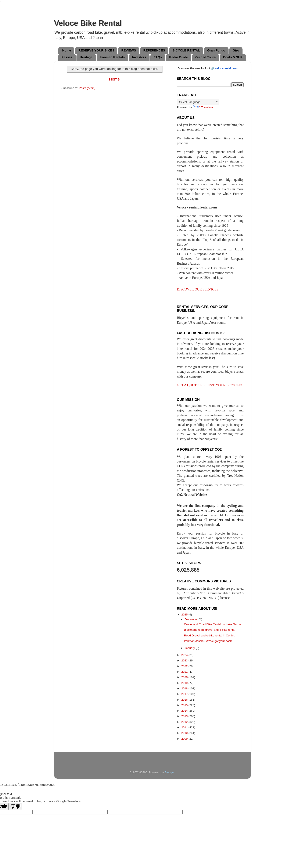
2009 (185, 739)
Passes (67, 57)
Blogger (170, 772)
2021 (185, 672)
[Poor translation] (15, 806)
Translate (203, 107)
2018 (185, 688)
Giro (236, 50)
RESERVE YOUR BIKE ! (96, 50)
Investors (139, 57)
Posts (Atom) (87, 88)
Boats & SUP (233, 57)
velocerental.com (226, 68)
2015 (185, 705)
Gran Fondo (216, 50)
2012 (185, 722)
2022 (185, 666)
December (192, 619)
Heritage (86, 57)
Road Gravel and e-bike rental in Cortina (210, 635)
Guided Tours (205, 57)
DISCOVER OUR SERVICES (198, 289)
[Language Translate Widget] (198, 102)
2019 (185, 683)
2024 (185, 655)
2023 (185, 660)
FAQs (158, 57)
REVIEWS (129, 50)
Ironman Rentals (112, 57)
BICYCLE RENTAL (186, 50)
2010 (185, 733)
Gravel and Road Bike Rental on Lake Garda (212, 624)
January (190, 648)
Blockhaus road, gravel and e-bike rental (210, 630)
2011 (185, 727)
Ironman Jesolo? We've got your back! (208, 641)
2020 (185, 677)
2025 (185, 615)
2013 (185, 716)
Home (67, 50)
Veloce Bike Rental (88, 23)
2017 (185, 694)
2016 (185, 700)
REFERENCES (154, 50)
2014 (185, 711)
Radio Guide (179, 57)
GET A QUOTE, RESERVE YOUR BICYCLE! (209, 385)
